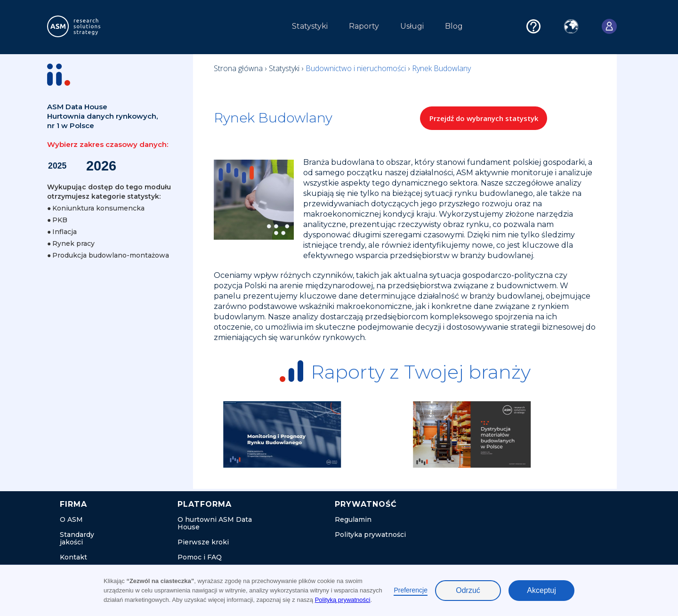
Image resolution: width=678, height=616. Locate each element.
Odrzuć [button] (468, 590)
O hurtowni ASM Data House (215, 523)
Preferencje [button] (411, 590)
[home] (92, 26)
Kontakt (73, 557)
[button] (187, 29)
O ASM (71, 519)
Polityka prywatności (370, 535)
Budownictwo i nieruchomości (357, 68)
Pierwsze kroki (203, 542)
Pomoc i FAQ (200, 557)
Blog (454, 26)
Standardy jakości (77, 538)
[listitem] (315, 434)
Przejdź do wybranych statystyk (484, 118)
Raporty (364, 26)
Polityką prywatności (343, 600)
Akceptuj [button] (541, 590)
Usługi (412, 26)
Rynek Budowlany (441, 68)
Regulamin (353, 519)
